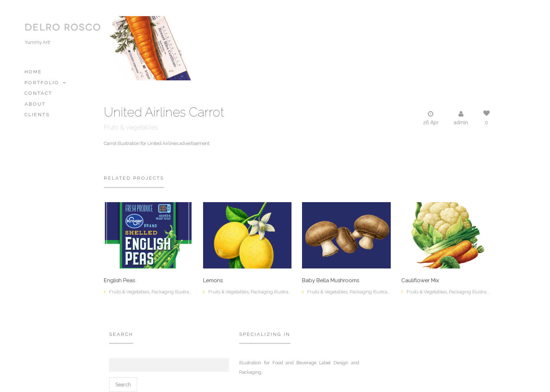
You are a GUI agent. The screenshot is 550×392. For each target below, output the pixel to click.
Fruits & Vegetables (131, 127)
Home (33, 72)
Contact (38, 93)
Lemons (213, 281)
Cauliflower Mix (420, 281)
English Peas (119, 281)
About (35, 104)
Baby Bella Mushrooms (331, 281)
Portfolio (42, 83)
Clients (37, 115)
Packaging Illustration (174, 292)
